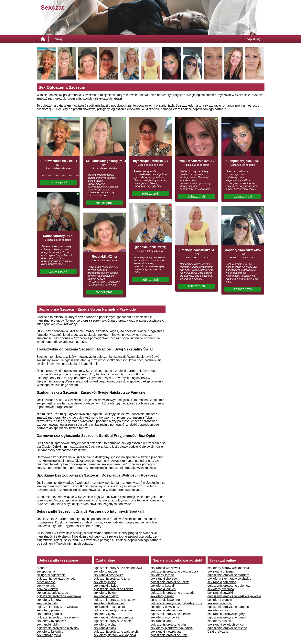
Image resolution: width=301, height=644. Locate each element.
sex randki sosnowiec (109, 575)
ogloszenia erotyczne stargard (228, 575)
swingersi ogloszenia (51, 575)
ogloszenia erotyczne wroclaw (58, 607)
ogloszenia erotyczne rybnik (113, 610)
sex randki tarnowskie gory (226, 614)
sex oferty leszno (219, 621)
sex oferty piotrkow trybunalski (172, 628)
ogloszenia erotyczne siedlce (171, 614)
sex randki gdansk (49, 614)
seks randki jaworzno (165, 600)
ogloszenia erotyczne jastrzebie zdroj (176, 603)
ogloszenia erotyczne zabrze (114, 589)
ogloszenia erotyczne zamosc (228, 607)
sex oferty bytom (105, 593)
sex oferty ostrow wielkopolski (228, 568)
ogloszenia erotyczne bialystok (58, 628)
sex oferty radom (105, 571)
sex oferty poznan (49, 610)
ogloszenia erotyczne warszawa (59, 596)
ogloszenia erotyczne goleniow (229, 586)
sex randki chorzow (164, 579)
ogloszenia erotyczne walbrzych (116, 632)
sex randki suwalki (220, 593)
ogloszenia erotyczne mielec (227, 628)
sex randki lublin (48, 624)
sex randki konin (162, 621)
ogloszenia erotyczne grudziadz (173, 593)
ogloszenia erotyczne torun (112, 579)
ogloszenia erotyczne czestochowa (118, 568)
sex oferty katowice (50, 632)
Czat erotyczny (218, 632)
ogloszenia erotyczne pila (168, 624)
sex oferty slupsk (162, 596)
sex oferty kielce (105, 582)
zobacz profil (58, 182)
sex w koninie (46, 586)
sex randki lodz (47, 603)
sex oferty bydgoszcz (51, 621)
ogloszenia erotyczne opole (113, 621)
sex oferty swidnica (221, 589)
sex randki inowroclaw (166, 632)
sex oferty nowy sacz (165, 607)
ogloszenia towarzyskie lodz (56, 579)
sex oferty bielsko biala (110, 603)
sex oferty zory (218, 610)
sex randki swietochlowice (226, 624)
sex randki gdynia (49, 635)
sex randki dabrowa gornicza (114, 617)
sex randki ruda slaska (109, 607)
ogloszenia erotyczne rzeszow (115, 600)
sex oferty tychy (105, 614)
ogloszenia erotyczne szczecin (58, 617)
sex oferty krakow (49, 600)
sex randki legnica (163, 589)
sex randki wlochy (220, 603)
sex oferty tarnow (163, 575)
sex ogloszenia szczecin (54, 593)
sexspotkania (46, 571)
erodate (42, 568)
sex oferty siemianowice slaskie (229, 579)
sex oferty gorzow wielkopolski (115, 635)
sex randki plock (105, 628)
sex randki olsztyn (106, 596)
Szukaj (57, 39)
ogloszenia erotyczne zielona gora (174, 571)
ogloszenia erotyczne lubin (169, 635)
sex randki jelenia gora (166, 610)
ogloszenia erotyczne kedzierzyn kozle (234, 596)
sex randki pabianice (222, 582)
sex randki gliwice (106, 586)
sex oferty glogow (220, 600)
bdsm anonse (46, 582)
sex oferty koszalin (164, 586)
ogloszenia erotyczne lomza (227, 617)
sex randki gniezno (221, 571)
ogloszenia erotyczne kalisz (170, 582)
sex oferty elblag (105, 624)
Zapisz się (253, 39)
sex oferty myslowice (165, 617)
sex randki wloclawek (165, 568)
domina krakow (47, 589)
